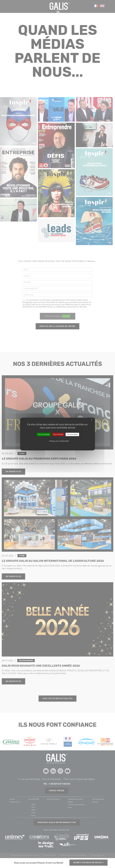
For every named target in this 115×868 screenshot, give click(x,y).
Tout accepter (44, 434)
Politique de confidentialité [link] (59, 441)
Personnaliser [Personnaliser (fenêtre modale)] (72, 434)
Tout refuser (58, 434)
